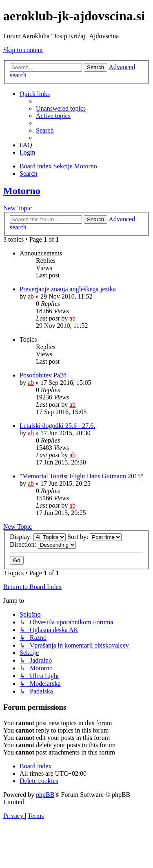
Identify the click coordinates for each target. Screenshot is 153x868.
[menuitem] (61, 108)
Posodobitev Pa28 (43, 375)
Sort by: (94, 537)
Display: (38, 537)
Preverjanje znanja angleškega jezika (68, 289)
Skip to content (23, 50)
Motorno (22, 191)
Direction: (43, 544)
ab (31, 296)
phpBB (45, 795)
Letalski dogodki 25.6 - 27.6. (57, 426)
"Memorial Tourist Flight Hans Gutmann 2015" (82, 476)
